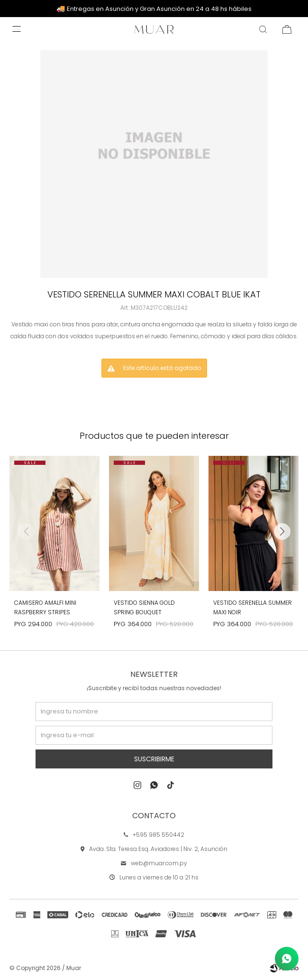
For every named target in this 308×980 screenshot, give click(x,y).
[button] (282, 531)
